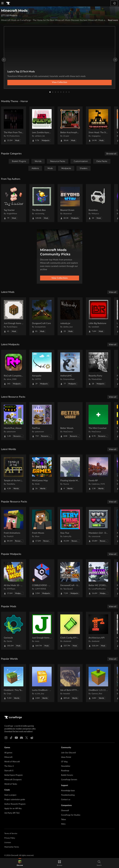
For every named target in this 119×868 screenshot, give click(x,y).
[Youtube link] (16, 738)
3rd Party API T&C (12, 813)
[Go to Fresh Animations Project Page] (14, 526)
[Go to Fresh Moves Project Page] (42, 526)
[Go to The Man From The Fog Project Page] (14, 125)
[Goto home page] (8, 3)
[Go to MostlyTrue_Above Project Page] (14, 421)
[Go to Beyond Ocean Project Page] (70, 203)
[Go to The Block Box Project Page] (42, 203)
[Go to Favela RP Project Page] (98, 474)
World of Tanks (11, 784)
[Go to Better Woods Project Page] (70, 421)
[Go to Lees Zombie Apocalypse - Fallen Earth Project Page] (42, 125)
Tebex (64, 820)
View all (113, 292)
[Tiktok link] (11, 738)
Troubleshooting (68, 795)
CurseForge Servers (69, 780)
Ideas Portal (66, 757)
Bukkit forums (67, 775)
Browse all (111, 154)
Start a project (10, 795)
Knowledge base (68, 791)
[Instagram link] (6, 738)
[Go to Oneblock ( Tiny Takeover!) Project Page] (14, 683)
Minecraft (8, 757)
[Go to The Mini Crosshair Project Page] (98, 421)
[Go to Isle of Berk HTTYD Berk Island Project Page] (70, 683)
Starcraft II (9, 771)
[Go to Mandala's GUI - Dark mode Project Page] (98, 526)
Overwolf (65, 811)
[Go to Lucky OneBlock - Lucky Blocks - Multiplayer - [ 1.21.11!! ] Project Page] (42, 683)
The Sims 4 (9, 766)
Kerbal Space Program (14, 775)
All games (8, 753)
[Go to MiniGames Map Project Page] (42, 474)
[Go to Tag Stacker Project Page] (14, 203)
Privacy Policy (10, 838)
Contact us (66, 800)
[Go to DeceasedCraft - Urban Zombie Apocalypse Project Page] (70, 578)
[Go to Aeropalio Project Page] (42, 369)
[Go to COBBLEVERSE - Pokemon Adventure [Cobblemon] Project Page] (42, 578)
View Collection (59, 82)
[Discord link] (21, 738)
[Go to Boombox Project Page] (98, 203)
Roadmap (65, 771)
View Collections (60, 278)
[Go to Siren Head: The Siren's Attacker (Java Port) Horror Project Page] (98, 125)
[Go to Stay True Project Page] (70, 526)
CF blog (64, 762)
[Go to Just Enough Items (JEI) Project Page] (42, 631)
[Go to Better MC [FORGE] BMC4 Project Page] (98, 578)
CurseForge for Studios (71, 815)
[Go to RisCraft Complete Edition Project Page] (14, 369)
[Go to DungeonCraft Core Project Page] (42, 316)
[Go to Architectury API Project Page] (98, 631)
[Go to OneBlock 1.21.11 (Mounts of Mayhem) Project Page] (98, 683)
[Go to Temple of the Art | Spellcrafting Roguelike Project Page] (14, 474)
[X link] (27, 738)
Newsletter (66, 766)
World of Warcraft (12, 762)
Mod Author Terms (12, 847)
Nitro (63, 824)
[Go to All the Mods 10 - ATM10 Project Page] (14, 578)
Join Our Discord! (69, 753)
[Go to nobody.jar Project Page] (70, 316)
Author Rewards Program (15, 804)
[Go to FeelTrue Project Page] (42, 421)
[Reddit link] (32, 738)
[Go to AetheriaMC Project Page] (70, 369)
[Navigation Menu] (2, 3)
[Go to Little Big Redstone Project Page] (98, 316)
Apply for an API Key (13, 809)
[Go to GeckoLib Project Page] (14, 631)
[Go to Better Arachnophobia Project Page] (70, 125)
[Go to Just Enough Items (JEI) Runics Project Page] (14, 316)
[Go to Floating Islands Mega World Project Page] (70, 474)
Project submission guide (15, 800)
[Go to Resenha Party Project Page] (98, 369)
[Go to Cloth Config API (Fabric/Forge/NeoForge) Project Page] (70, 631)
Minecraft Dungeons (13, 780)
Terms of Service (11, 834)
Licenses (8, 843)
